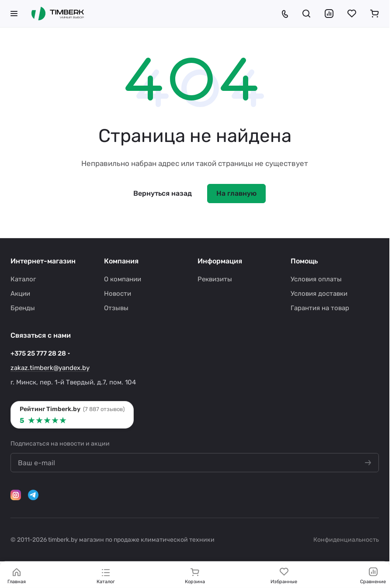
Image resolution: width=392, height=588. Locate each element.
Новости (118, 294)
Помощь (304, 261)
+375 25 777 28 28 (38, 353)
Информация (220, 261)
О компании (123, 279)
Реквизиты (215, 279)
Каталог (23, 279)
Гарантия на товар (320, 308)
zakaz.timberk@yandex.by (50, 368)
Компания (121, 261)
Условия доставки (319, 294)
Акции (20, 294)
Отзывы (116, 308)
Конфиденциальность (346, 540)
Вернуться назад (163, 193)
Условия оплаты (316, 279)
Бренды (23, 308)
